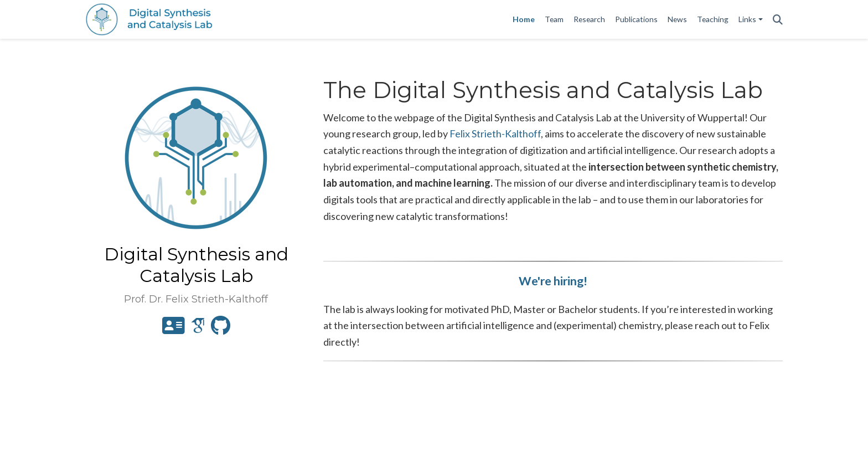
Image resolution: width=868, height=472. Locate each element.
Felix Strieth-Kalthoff (495, 134)
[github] (221, 329)
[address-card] (174, 329)
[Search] (778, 20)
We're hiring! (553, 281)
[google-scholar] (198, 329)
